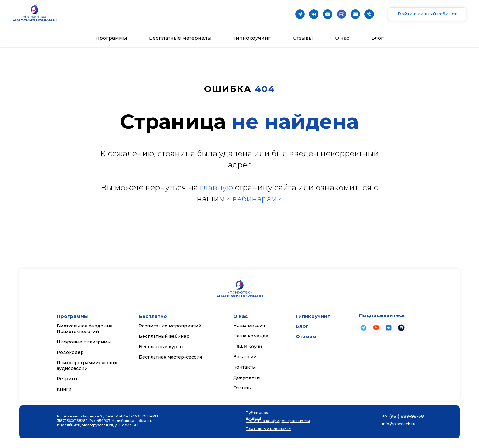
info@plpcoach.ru (399, 424)
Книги (64, 389)
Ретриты (67, 379)
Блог (378, 38)
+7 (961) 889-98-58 (403, 416)
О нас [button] (342, 38)
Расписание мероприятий (170, 326)
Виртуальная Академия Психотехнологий (85, 329)
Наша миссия (249, 326)
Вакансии (245, 357)
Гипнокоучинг (252, 38)
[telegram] (300, 14)
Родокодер (70, 352)
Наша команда (251, 336)
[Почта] (355, 14)
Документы (247, 377)
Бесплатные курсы (161, 347)
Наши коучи (248, 346)
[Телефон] (369, 14)
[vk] (314, 14)
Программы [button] (111, 38)
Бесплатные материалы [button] (180, 38)
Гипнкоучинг (313, 316)
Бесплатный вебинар (164, 336)
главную (216, 187)
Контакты (244, 367)
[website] (341, 14)
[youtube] (328, 14)
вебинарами (257, 199)
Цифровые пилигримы (84, 342)
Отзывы (303, 38)
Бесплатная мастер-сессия (170, 357)
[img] (376, 327)
